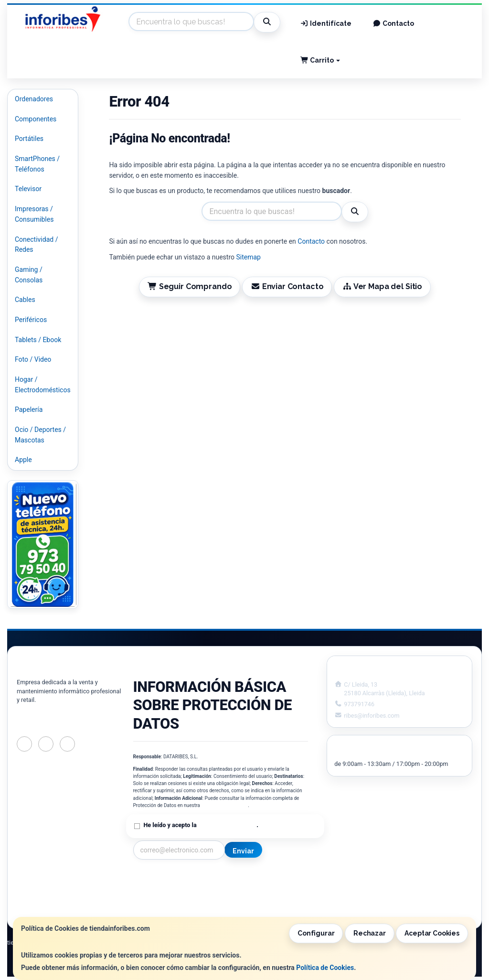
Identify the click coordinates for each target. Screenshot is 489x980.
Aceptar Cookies (432, 933)
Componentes (36, 119)
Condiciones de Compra (169, 899)
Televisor (28, 189)
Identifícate (326, 23)
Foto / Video (33, 359)
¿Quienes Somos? (160, 909)
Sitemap (248, 257)
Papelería (29, 409)
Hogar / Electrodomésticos (43, 385)
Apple (23, 460)
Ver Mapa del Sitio (382, 286)
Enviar (243, 851)
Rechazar (370, 933)
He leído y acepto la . (201, 825)
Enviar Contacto (287, 286)
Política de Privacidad (224, 805)
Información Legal (257, 879)
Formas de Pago (254, 899)
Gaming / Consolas (29, 275)
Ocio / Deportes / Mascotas (40, 435)
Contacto (393, 23)
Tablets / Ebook (38, 340)
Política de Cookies (325, 968)
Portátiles (29, 139)
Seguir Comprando (190, 286)
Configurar (316, 933)
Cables (25, 300)
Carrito (320, 60)
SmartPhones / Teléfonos (37, 164)
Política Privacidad (161, 889)
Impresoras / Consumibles (34, 214)
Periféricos (31, 320)
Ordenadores (34, 99)
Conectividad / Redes (36, 245)
